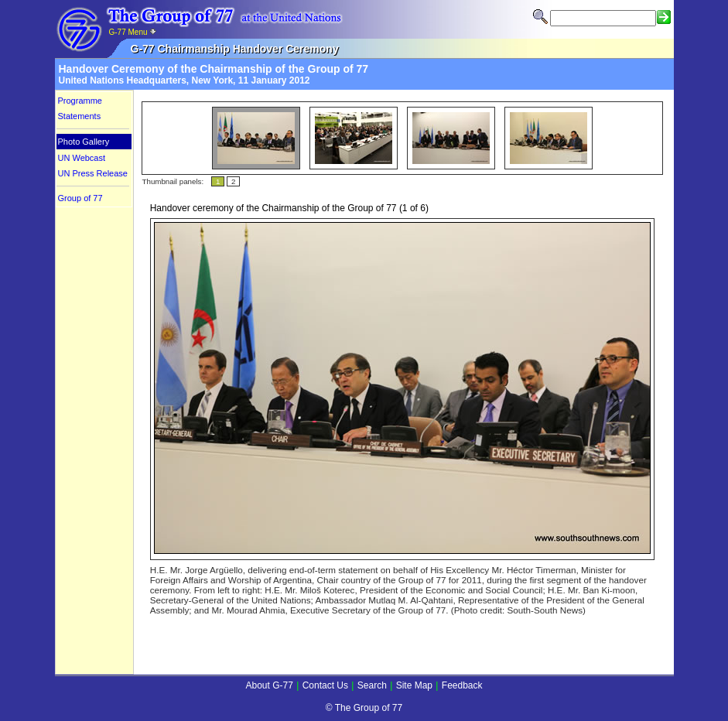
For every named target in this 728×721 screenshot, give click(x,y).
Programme (80, 101)
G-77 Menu (133, 32)
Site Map (414, 685)
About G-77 (269, 685)
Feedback (462, 685)
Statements (80, 116)
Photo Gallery (84, 142)
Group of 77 (80, 198)
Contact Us (325, 685)
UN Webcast (82, 158)
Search (372, 685)
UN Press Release (93, 173)
